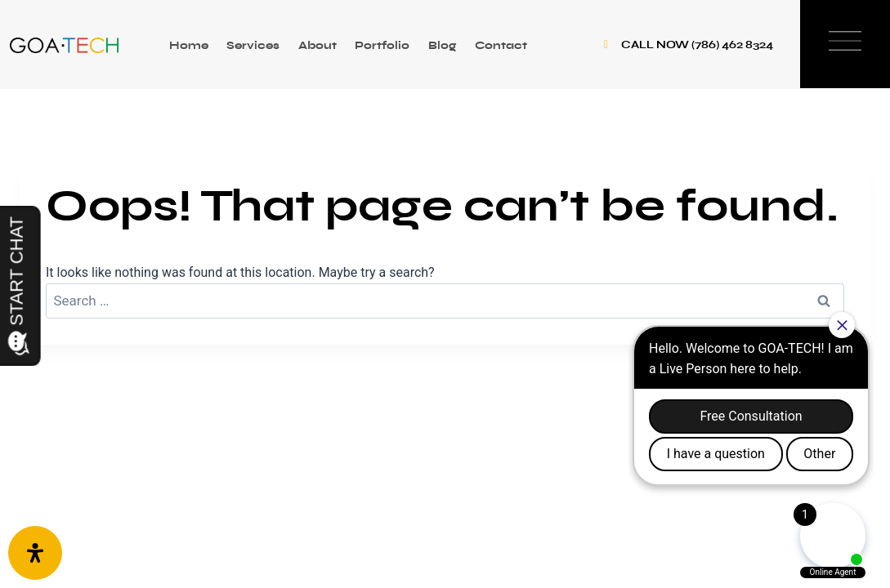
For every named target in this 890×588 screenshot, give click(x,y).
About (318, 45)
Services (253, 45)
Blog (442, 45)
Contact (501, 45)
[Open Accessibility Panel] (35, 553)
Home (189, 45)
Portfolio (382, 45)
